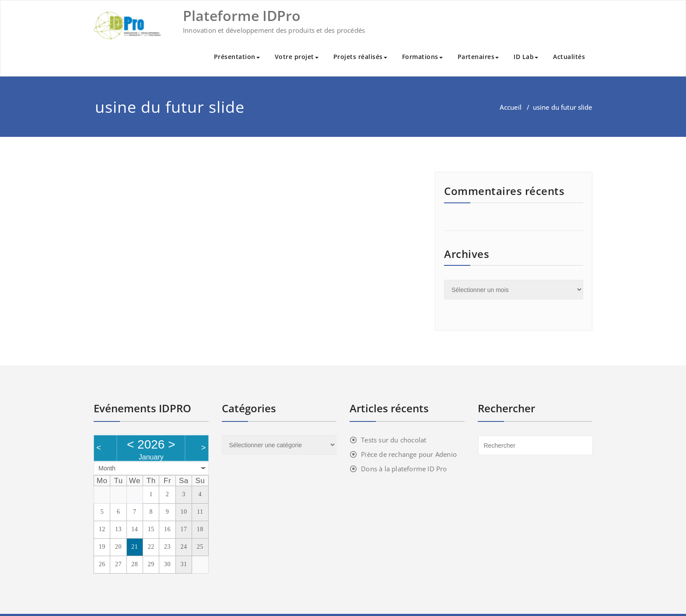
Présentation (237, 57)
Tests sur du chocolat (394, 440)
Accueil (511, 107)
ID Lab (526, 57)
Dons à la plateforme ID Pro (404, 469)
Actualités (569, 57)
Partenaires (478, 57)
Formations (422, 57)
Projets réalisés (360, 57)
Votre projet (297, 57)
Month (107, 468)
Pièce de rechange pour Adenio (409, 454)
